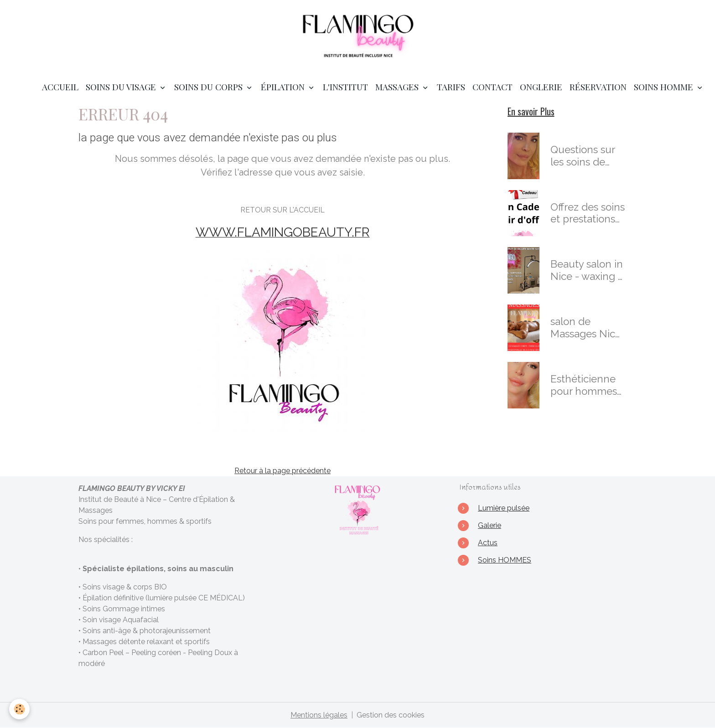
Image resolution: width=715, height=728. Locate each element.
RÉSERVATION (598, 87)
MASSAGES (398, 87)
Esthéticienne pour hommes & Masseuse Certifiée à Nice (586, 385)
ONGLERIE (541, 87)
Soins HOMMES (505, 560)
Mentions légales (319, 715)
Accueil (60, 87)
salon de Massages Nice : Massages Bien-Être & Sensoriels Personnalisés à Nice (587, 328)
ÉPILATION (284, 87)
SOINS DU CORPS (210, 87)
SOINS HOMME (665, 87)
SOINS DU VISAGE (122, 87)
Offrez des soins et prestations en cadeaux (588, 213)
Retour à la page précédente (282, 471)
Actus (488, 543)
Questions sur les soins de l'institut (583, 156)
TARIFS (451, 87)
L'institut (345, 87)
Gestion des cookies (391, 715)
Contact (492, 87)
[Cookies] (19, 709)
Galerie (490, 525)
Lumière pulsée (504, 508)
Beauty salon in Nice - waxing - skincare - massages (587, 270)
